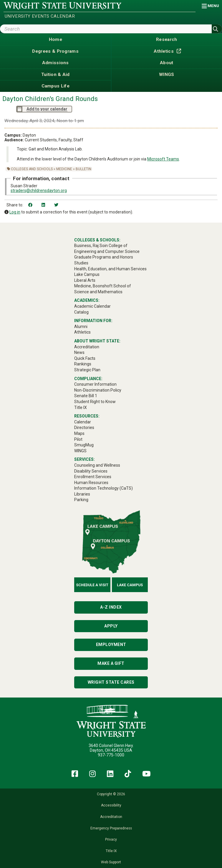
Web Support (111, 862)
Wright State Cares (111, 682)
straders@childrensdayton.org (39, 191)
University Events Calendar (40, 16)
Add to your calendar (42, 109)
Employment (111, 645)
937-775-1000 (111, 755)
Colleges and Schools (32, 169)
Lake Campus (130, 585)
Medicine (64, 169)
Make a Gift (111, 663)
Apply (111, 626)
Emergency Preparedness (111, 828)
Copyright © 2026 (111, 794)
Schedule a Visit (92, 585)
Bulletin (83, 169)
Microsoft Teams (163, 159)
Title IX (111, 851)
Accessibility (111, 805)
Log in (15, 212)
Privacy (111, 839)
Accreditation (111, 817)
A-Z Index (111, 607)
